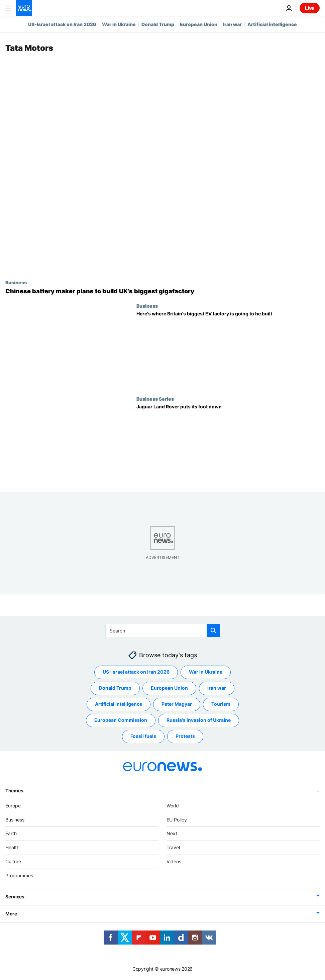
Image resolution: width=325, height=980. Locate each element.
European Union (199, 24)
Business (16, 282)
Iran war (232, 24)
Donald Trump (158, 24)
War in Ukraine (119, 24)
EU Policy (177, 820)
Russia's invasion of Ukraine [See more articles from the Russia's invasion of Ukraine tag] (199, 720)
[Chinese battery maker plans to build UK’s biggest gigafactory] (162, 291)
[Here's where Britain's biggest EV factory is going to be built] (228, 350)
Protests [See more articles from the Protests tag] (185, 736)
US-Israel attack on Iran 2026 (62, 24)
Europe (13, 806)
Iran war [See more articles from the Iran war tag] (217, 688)
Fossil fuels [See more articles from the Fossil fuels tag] (143, 736)
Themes (14, 791)
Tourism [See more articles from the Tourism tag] (221, 704)
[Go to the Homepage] (24, 8)
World (173, 806)
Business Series (155, 399)
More (11, 914)
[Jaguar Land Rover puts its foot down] (228, 443)
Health (12, 847)
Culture (13, 861)
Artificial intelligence (272, 24)
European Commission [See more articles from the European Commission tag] (121, 720)
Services (15, 897)
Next (172, 833)
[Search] (163, 630)
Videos (174, 861)
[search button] (213, 630)
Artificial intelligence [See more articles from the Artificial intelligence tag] (119, 704)
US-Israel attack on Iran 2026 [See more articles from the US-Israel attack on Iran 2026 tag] (136, 672)
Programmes (19, 875)
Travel (173, 847)
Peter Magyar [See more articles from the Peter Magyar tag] (177, 704)
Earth (11, 833)
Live (310, 8)
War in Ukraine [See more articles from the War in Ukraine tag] (206, 672)
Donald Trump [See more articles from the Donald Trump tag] (115, 688)
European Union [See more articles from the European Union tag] (169, 688)
